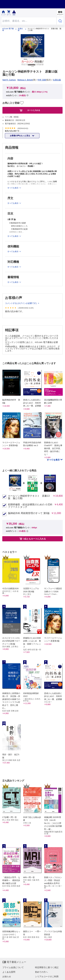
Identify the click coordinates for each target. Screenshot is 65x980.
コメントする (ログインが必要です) (21, 303)
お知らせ (7, 977)
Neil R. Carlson (9, 80)
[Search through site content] (29, 21)
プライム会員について (13, 967)
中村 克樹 (42, 80)
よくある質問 (9, 972)
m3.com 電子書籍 (8, 29)
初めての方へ (41, 972)
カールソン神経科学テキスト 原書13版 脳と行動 (29, 497)
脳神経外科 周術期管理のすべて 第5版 (29, 513)
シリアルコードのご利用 (47, 977)
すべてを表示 (54, 460)
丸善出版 (20, 29)
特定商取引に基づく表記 (47, 967)
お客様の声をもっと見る (20, 136)
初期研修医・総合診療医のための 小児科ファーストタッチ (30, 506)
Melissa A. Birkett (25, 80)
